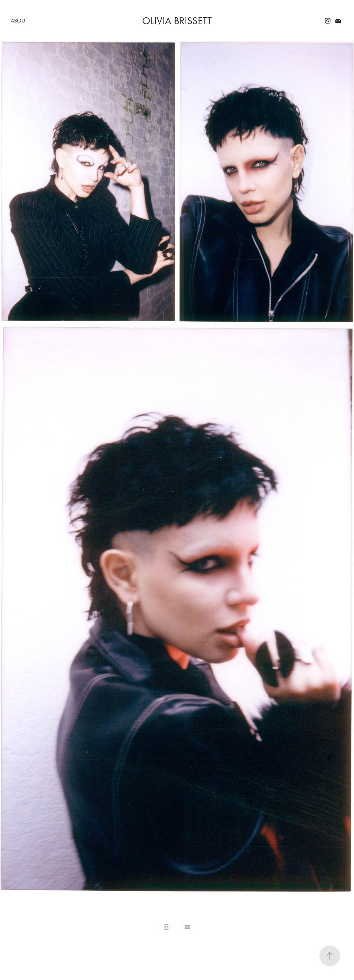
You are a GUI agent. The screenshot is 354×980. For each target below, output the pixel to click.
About (19, 21)
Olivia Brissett (177, 21)
